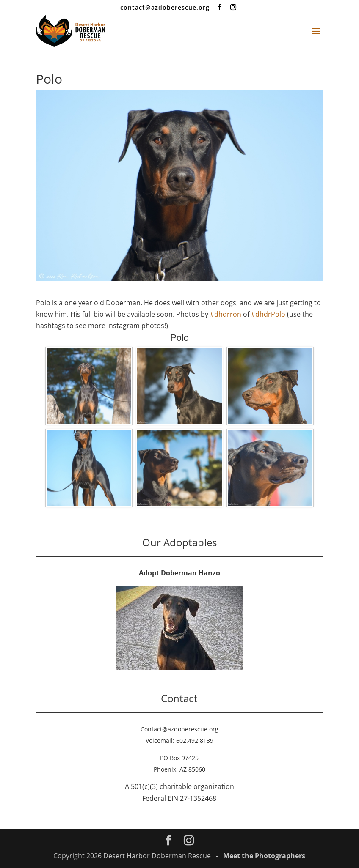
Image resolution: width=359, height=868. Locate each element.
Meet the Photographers (264, 856)
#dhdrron (226, 314)
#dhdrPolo (268, 314)
